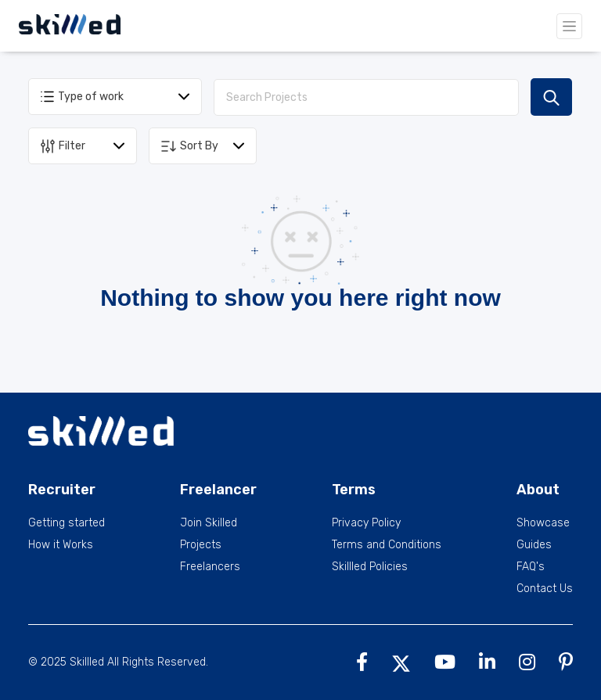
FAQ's (531, 567)
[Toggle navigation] (569, 26)
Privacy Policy (366, 523)
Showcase (543, 523)
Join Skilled (209, 523)
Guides (534, 545)
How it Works (61, 545)
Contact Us (545, 589)
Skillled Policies (370, 567)
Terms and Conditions (387, 545)
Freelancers (210, 567)
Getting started (67, 523)
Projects (201, 545)
